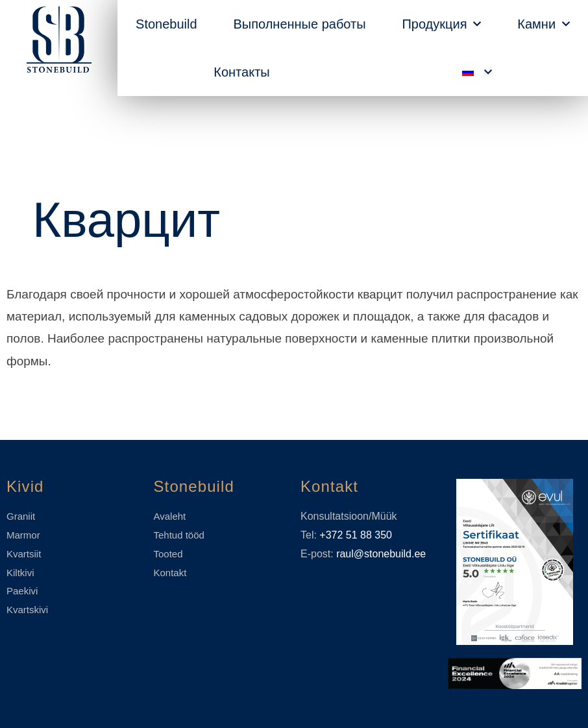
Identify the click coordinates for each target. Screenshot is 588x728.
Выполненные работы (299, 24)
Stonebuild (166, 24)
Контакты (241, 72)
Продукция (441, 24)
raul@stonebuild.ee (381, 554)
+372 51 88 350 (356, 535)
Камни (544, 24)
